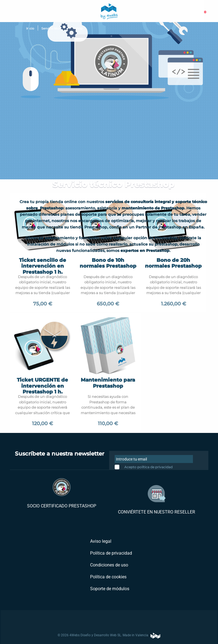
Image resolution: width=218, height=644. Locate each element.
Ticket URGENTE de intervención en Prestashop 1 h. (42, 386)
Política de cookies (108, 577)
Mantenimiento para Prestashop (108, 383)
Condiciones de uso (109, 565)
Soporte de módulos (109, 589)
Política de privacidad (111, 553)
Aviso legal (100, 541)
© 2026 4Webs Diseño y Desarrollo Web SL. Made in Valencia (109, 636)
